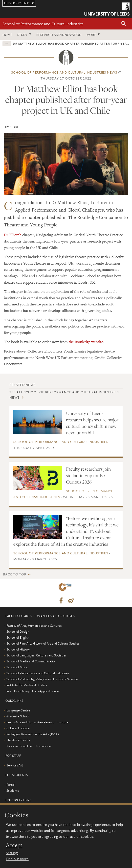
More (91, 35)
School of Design (18, 631)
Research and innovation (59, 35)
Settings (12, 853)
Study (22, 35)
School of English (18, 637)
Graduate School (18, 716)
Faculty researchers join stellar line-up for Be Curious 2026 (88, 475)
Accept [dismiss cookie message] (14, 845)
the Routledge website (86, 342)
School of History (18, 649)
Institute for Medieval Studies (27, 685)
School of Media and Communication (31, 661)
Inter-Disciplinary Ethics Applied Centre (33, 691)
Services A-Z (15, 765)
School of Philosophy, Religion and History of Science (42, 679)
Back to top (15, 574)
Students (13, 790)
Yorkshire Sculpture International (29, 746)
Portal (11, 785)
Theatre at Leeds (18, 740)
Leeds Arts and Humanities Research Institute (37, 722)
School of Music (17, 667)
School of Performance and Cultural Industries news (64, 72)
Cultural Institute (18, 728)
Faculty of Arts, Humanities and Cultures (34, 625)
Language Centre (18, 710)
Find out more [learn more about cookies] (17, 859)
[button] (124, 24)
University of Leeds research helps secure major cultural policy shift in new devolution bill (92, 423)
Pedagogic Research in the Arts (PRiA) (33, 734)
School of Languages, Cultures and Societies (36, 655)
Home (7, 35)
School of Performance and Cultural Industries (43, 24)
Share (14, 127)
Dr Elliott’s (13, 235)
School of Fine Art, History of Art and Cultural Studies (43, 643)
